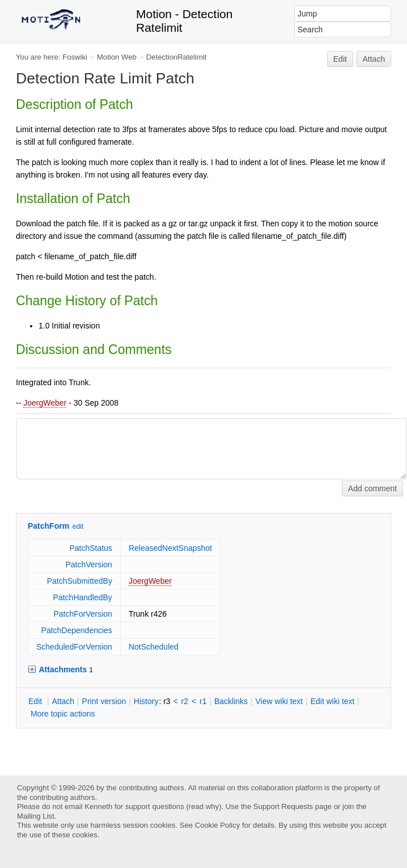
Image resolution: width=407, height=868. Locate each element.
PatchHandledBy (83, 597)
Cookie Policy (218, 825)
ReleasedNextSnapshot (170, 548)
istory (146, 701)
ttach (63, 701)
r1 (203, 701)
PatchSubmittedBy (80, 581)
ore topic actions (63, 714)
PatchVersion (89, 564)
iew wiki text (279, 701)
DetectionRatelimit (177, 57)
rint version (104, 701)
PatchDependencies (77, 630)
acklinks (231, 701)
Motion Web (117, 57)
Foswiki (75, 57)
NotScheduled (154, 647)
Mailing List (36, 816)
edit (78, 526)
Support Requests (283, 806)
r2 (185, 701)
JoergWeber (45, 403)
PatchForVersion (83, 614)
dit (36, 701)
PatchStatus (91, 548)
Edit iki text (333, 701)
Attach (374, 59)
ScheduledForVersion (74, 647)
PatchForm (48, 526)
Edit (340, 59)
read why (204, 806)
